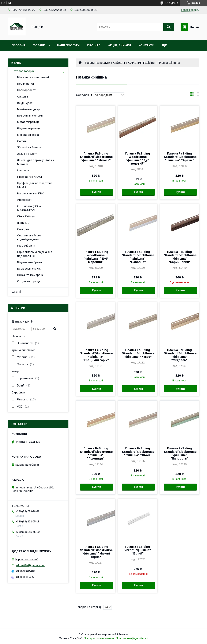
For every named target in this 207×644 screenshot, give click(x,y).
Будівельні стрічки (29, 269)
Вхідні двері (25, 103)
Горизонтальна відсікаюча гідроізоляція (35, 254)
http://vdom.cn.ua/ (27, 559)
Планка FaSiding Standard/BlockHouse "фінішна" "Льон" (138, 452)
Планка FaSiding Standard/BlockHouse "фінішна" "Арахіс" (180, 157)
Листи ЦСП (24, 223)
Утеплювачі (25, 200)
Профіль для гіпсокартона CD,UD (35, 185)
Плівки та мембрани (30, 275)
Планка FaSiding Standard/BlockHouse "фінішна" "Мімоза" (96, 157)
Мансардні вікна (28, 135)
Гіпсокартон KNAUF (30, 177)
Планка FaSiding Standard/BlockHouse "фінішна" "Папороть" (180, 453)
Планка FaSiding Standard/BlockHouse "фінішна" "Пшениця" (96, 453)
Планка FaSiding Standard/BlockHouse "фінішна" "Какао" (138, 353)
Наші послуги (68, 45)
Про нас (94, 45)
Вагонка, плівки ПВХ (30, 193)
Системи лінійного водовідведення (29, 237)
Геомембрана (26, 246)
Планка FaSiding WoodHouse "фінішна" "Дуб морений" (96, 257)
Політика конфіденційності (132, 638)
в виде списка (197, 95)
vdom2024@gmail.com (30, 565)
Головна (18, 45)
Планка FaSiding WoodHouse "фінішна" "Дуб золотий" (138, 159)
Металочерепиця (28, 122)
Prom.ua (123, 635)
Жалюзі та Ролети (29, 147)
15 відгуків (172, 3)
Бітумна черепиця (29, 128)
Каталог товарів (23, 71)
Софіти (22, 141)
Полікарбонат (26, 90)
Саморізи (23, 229)
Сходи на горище (29, 281)
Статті (16, 292)
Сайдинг (119, 63)
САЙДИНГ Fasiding (141, 63)
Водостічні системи (30, 116)
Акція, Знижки (120, 45)
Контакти (146, 45)
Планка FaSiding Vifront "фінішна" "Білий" (138, 550)
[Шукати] (169, 27)
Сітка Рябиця (26, 216)
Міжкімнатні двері (29, 109)
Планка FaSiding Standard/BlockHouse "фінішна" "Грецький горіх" (96, 355)
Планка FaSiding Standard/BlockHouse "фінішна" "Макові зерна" (96, 552)
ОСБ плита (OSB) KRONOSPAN (29, 208)
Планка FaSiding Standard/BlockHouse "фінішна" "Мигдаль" (180, 355)
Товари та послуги (97, 63)
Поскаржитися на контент (99, 638)
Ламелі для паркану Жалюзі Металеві (36, 162)
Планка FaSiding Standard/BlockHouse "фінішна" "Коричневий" (180, 257)
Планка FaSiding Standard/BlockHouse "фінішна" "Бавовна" (138, 257)
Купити (97, 192)
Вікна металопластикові (33, 77)
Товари (39, 45)
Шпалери (23, 170)
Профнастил (25, 84)
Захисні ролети (27, 154)
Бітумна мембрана (29, 262)
